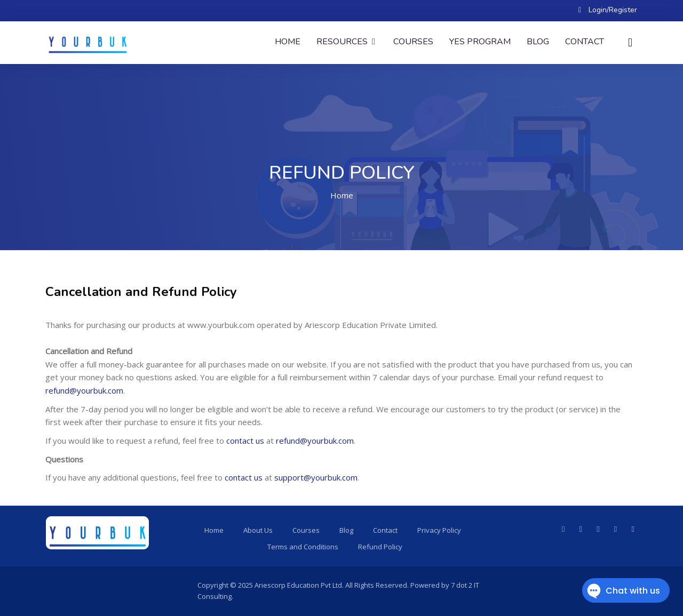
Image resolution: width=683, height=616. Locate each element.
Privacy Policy (439, 530)
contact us (245, 441)
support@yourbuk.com (316, 477)
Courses (413, 42)
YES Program (480, 42)
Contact (585, 42)
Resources (347, 42)
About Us (258, 530)
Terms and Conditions (303, 547)
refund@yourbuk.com (84, 390)
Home (288, 42)
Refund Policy (380, 547)
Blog (538, 42)
